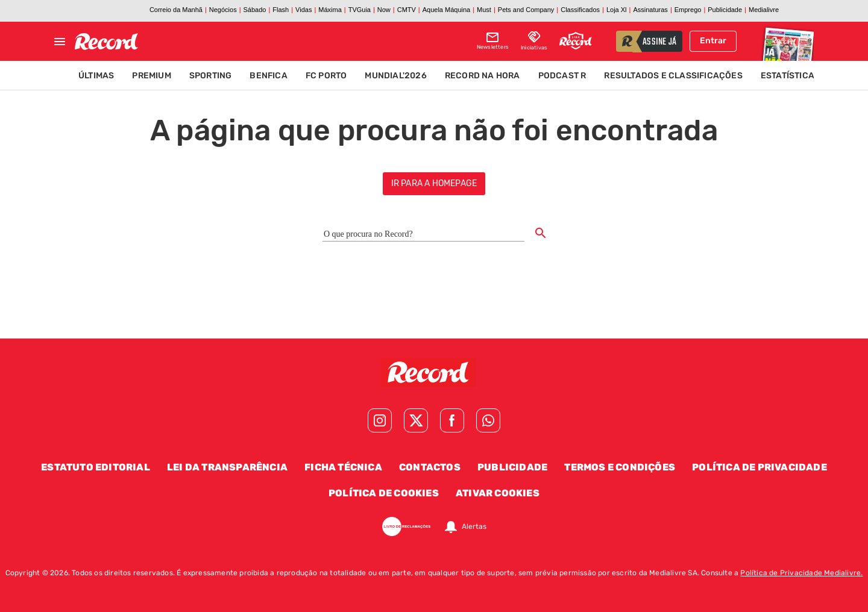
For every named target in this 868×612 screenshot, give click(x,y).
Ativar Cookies (498, 493)
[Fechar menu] (60, 42)
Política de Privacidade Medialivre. (801, 573)
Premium (151, 76)
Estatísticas (790, 76)
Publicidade (512, 467)
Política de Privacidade (759, 467)
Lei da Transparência (227, 467)
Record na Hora (483, 76)
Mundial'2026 (395, 76)
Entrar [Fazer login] (713, 41)
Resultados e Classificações (673, 76)
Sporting (211, 76)
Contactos (430, 467)
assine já (659, 42)
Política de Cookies (384, 493)
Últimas (96, 76)
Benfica (268, 76)
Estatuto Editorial (96, 467)
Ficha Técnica (343, 467)
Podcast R (562, 76)
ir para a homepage (434, 183)
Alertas (474, 526)
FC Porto (326, 76)
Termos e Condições (620, 467)
